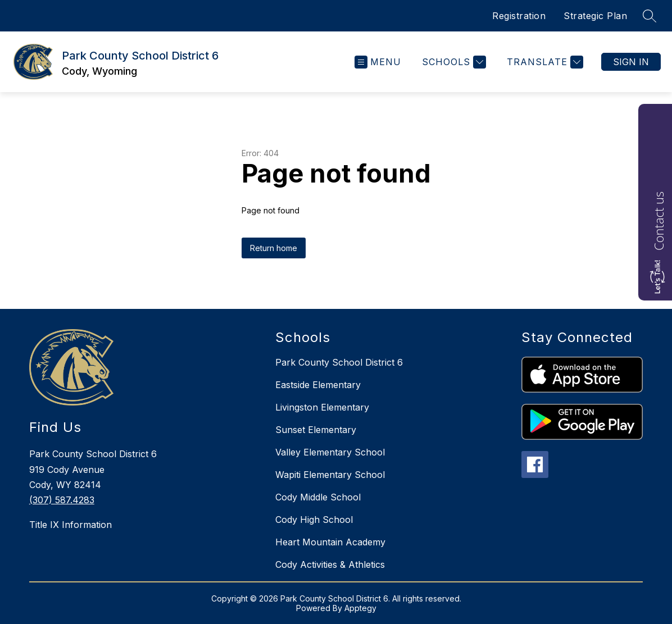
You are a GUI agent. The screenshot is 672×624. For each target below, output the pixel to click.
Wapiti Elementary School (330, 475)
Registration (519, 16)
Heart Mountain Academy (330, 542)
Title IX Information (71, 525)
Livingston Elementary (322, 407)
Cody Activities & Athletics (330, 564)
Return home (274, 248)
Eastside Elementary (318, 385)
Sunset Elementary (316, 430)
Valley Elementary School (330, 452)
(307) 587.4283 (62, 500)
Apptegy (360, 608)
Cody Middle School (318, 497)
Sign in (631, 62)
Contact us (659, 221)
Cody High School (314, 520)
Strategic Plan (595, 16)
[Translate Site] (544, 62)
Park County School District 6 (339, 362)
